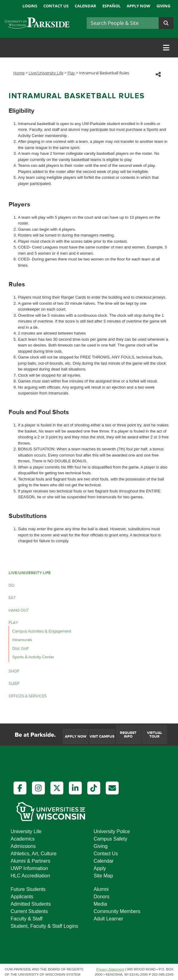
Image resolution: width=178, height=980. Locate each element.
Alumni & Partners (31, 861)
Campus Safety (111, 839)
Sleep (14, 684)
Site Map (103, 876)
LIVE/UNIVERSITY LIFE (30, 573)
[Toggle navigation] (166, 48)
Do (12, 586)
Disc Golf (20, 648)
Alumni (101, 889)
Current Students (29, 911)
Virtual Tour (154, 735)
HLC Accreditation (30, 876)
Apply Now (138, 6)
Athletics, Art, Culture (34, 854)
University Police (112, 831)
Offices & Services (28, 696)
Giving (163, 6)
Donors (102, 897)
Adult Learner (109, 919)
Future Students (28, 889)
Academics (23, 839)
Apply (100, 868)
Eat (12, 598)
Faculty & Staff (27, 919)
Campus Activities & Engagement (42, 631)
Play (71, 73)
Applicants (22, 897)
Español (111, 6)
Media (101, 904)
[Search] (123, 23)
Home (19, 73)
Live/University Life (46, 73)
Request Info (128, 735)
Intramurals (22, 640)
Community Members (117, 911)
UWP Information (30, 868)
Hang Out (19, 610)
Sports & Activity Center (33, 657)
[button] (158, 74)
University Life (26, 831)
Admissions (23, 846)
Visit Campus (102, 737)
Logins (30, 6)
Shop (14, 671)
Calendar (85, 6)
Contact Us (56, 6)
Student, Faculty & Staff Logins (44, 926)
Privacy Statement (110, 969)
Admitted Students (31, 904)
